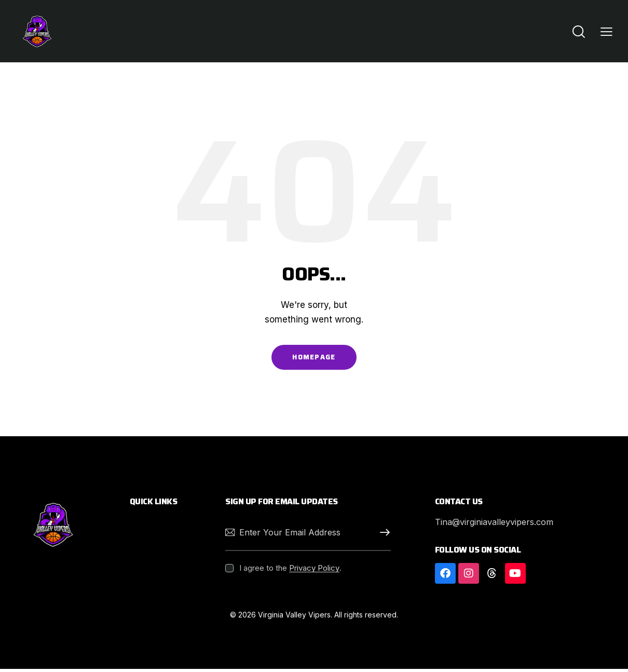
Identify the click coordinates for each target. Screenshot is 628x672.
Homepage (314, 359)
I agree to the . (290, 571)
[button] (606, 31)
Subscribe (383, 536)
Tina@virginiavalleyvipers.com (499, 525)
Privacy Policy (314, 571)
